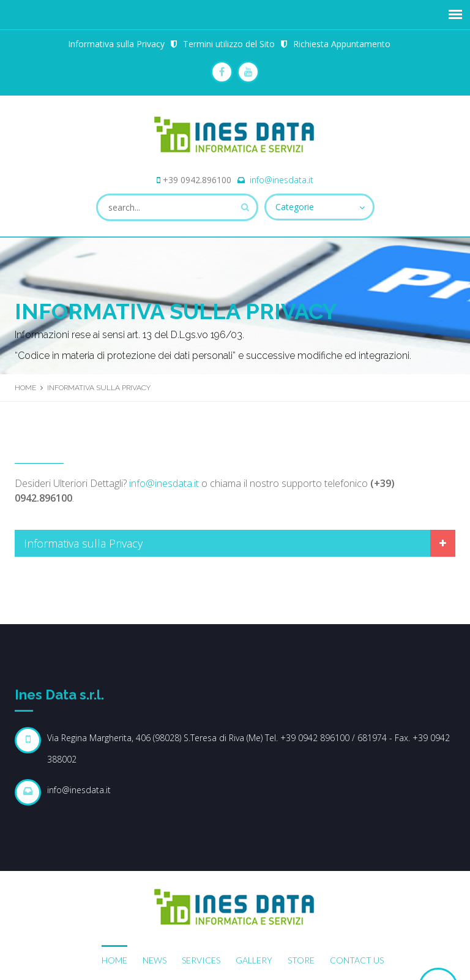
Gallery (254, 960)
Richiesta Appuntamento (342, 44)
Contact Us (357, 960)
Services (201, 960)
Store (301, 960)
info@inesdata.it (282, 180)
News (155, 960)
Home (25, 388)
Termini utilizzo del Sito (229, 44)
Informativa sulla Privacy (116, 44)
